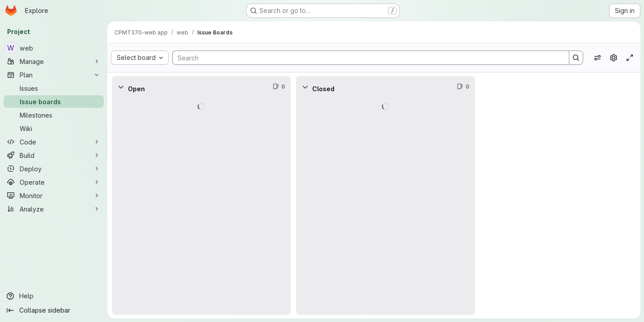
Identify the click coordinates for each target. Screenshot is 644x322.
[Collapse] (121, 87)
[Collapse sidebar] (54, 310)
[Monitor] (54, 195)
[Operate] (54, 182)
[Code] (54, 142)
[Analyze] (54, 209)
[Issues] (54, 88)
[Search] (366, 58)
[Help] (54, 296)
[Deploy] (54, 169)
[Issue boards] (54, 102)
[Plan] (54, 75)
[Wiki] (54, 128)
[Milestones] (54, 115)
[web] (54, 48)
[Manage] (54, 61)
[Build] (54, 155)
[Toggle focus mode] (630, 58)
